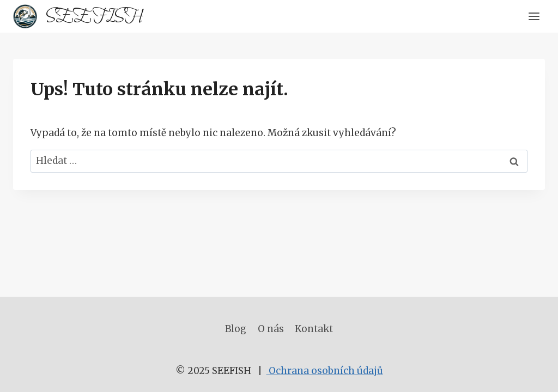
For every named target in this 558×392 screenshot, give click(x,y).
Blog (236, 329)
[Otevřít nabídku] (534, 16)
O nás (271, 329)
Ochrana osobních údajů (325, 371)
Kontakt (314, 329)
